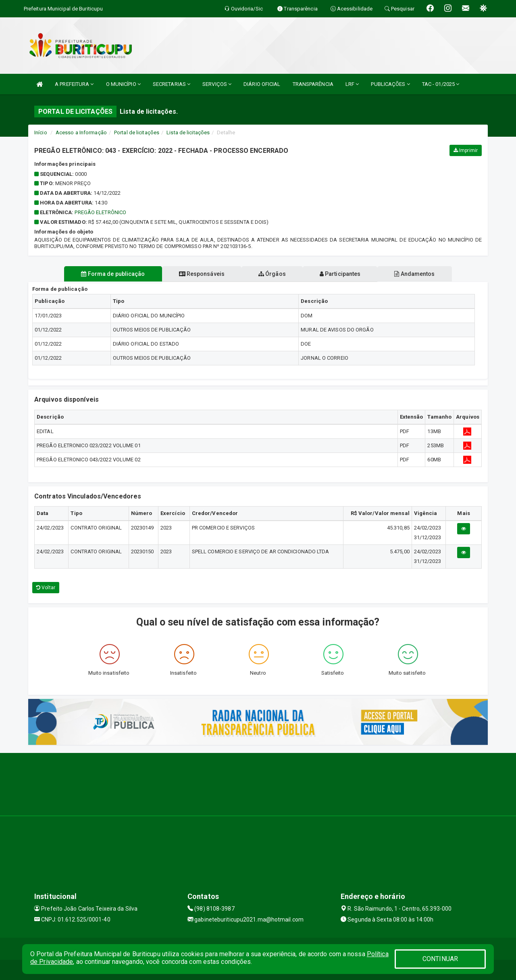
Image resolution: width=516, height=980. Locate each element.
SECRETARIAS (172, 84)
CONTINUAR (440, 959)
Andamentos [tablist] (414, 274)
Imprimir (466, 150)
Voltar (46, 588)
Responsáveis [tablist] (202, 274)
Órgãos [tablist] (272, 274)
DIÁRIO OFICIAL (262, 84)
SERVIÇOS (217, 84)
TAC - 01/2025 (441, 84)
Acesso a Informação (81, 132)
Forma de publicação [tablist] (113, 274)
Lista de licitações (188, 132)
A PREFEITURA (74, 84)
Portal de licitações (137, 132)
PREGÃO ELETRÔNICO (100, 212)
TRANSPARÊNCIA (313, 84)
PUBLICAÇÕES (390, 84)
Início (41, 132)
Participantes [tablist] (340, 274)
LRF (352, 84)
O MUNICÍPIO (123, 84)
